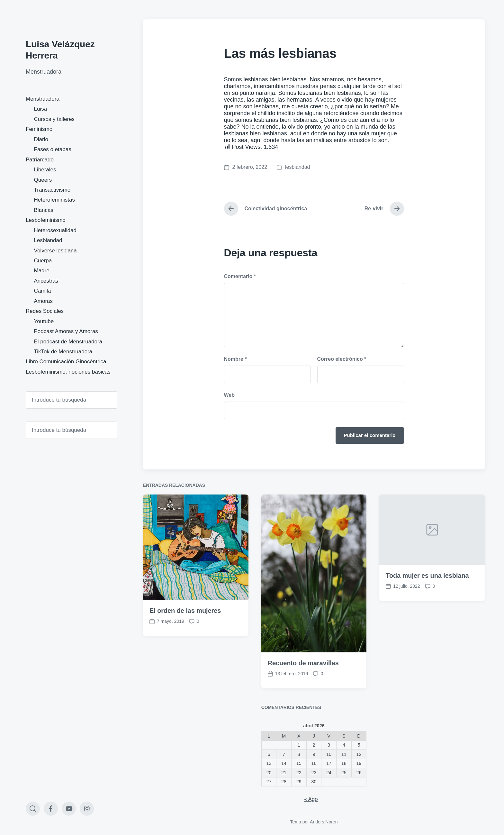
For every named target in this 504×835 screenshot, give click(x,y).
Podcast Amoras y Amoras (66, 331)
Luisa (41, 109)
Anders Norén (324, 822)
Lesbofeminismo (46, 220)
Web (229, 395)
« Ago (311, 799)
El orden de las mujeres (185, 650)
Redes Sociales (45, 311)
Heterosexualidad (55, 230)
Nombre (235, 359)
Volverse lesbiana (55, 251)
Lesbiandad (48, 240)
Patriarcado (40, 160)
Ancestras (46, 281)
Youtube (44, 321)
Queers (43, 180)
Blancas (44, 210)
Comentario (240, 276)
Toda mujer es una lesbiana (427, 615)
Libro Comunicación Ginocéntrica (66, 362)
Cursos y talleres (54, 119)
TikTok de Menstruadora (63, 352)
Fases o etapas (53, 149)
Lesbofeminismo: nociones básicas (68, 372)
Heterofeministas (55, 200)
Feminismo (39, 129)
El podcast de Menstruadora (68, 342)
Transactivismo (52, 190)
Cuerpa (43, 261)
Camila (43, 291)
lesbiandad (297, 167)
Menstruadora (43, 99)
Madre (42, 271)
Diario (41, 139)
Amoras (44, 301)
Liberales (45, 170)
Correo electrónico (342, 359)
